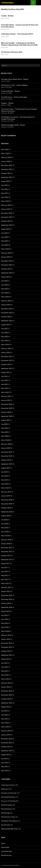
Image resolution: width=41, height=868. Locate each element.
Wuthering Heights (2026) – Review (13, 125)
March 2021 (5, 392)
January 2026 (6, 161)
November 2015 (7, 647)
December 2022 (7, 309)
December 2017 (7, 548)
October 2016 (6, 603)
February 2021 (6, 396)
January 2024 (6, 257)
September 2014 (7, 703)
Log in (3, 843)
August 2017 (5, 563)
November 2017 (7, 552)
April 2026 (5, 149)
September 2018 (7, 512)
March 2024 (5, 249)
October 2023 (6, 269)
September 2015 (7, 655)
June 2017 (5, 571)
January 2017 (6, 591)
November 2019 (7, 456)
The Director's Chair (8, 817)
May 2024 (4, 241)
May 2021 (4, 384)
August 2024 (5, 229)
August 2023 (5, 277)
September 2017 (7, 559)
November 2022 (7, 313)
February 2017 (6, 587)
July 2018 (4, 520)
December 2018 (7, 500)
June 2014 (5, 715)
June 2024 (5, 237)
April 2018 (5, 532)
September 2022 (7, 321)
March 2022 (5, 344)
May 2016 (4, 623)
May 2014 (4, 719)
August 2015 (5, 659)
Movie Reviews (6, 809)
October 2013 (6, 747)
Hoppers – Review (7, 103)
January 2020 (6, 448)
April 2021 (5, 388)
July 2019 (4, 472)
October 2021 (6, 364)
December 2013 (7, 739)
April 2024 (5, 245)
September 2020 (7, 416)
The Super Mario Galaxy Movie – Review (15, 79)
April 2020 (5, 436)
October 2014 (6, 699)
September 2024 (7, 225)
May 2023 (4, 289)
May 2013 (4, 767)
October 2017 (6, 555)
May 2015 (4, 671)
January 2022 (6, 352)
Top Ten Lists (5, 825)
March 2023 (5, 297)
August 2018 (5, 516)
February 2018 (6, 540)
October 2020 (6, 412)
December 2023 (7, 261)
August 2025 (5, 181)
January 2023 (6, 305)
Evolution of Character (9, 793)
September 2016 (7, 607)
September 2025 (7, 177)
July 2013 (4, 759)
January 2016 (6, 639)
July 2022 (4, 329)
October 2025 (6, 173)
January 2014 (6, 735)
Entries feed (5, 847)
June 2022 (5, 333)
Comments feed (6, 851)
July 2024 (4, 233)
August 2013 (5, 755)
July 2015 (4, 663)
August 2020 (5, 420)
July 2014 (4, 711)
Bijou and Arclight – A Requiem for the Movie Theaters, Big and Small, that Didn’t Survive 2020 (19, 44)
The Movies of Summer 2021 (12, 52)
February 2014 (6, 731)
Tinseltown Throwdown (9, 821)
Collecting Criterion (8, 785)
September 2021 (7, 368)
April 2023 (5, 293)
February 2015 (6, 683)
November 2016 (7, 599)
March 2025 (5, 201)
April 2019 (5, 484)
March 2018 (5, 536)
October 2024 (6, 221)
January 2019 (6, 496)
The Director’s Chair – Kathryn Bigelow (14, 85)
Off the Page (5, 813)
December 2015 (7, 643)
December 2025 (7, 165)
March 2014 (5, 727)
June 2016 (5, 619)
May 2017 (4, 575)
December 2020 (7, 404)
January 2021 (6, 400)
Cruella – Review (7, 16)
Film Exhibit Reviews (8, 797)
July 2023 (4, 281)
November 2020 (7, 408)
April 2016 (5, 627)
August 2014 (5, 707)
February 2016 (6, 635)
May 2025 (4, 193)
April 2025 (5, 197)
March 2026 (5, 153)
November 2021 (7, 360)
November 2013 (7, 743)
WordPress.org (6, 855)
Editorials (4, 789)
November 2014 (7, 695)
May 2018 (4, 528)
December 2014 (7, 691)
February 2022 (6, 348)
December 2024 (7, 213)
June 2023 (5, 285)
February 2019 (6, 492)
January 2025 (6, 209)
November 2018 (7, 504)
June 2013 (5, 763)
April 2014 (5, 723)
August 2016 (5, 611)
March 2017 (5, 583)
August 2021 (5, 372)
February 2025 (6, 205)
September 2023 (7, 273)
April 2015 (5, 675)
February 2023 (6, 301)
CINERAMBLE (7, 3)
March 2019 (5, 488)
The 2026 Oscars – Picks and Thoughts (14, 97)
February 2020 (6, 444)
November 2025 (7, 169)
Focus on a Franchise (8, 801)
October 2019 (6, 460)
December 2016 (7, 595)
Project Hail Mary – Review (10, 91)
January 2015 (6, 687)
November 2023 (7, 265)
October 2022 (6, 317)
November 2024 (7, 217)
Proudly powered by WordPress (10, 865)
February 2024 (6, 253)
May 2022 (4, 337)
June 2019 (5, 476)
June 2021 (5, 380)
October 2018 (6, 508)
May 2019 (4, 480)
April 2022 (5, 340)
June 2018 (5, 524)
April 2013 (5, 771)
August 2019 (5, 468)
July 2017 (4, 567)
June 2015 (5, 667)
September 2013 (7, 751)
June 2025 (5, 189)
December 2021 (7, 356)
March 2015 (5, 679)
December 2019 (7, 452)
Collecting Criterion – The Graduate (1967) (17, 34)
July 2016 (4, 615)
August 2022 (5, 325)
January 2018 (6, 544)
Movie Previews (7, 805)
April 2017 (5, 579)
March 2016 (5, 631)
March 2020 (5, 440)
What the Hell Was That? (9, 829)
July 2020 (4, 424)
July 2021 (4, 376)
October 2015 (6, 651)
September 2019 (7, 464)
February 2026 (6, 157)
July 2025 (4, 185)
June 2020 (5, 428)
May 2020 (4, 432)
